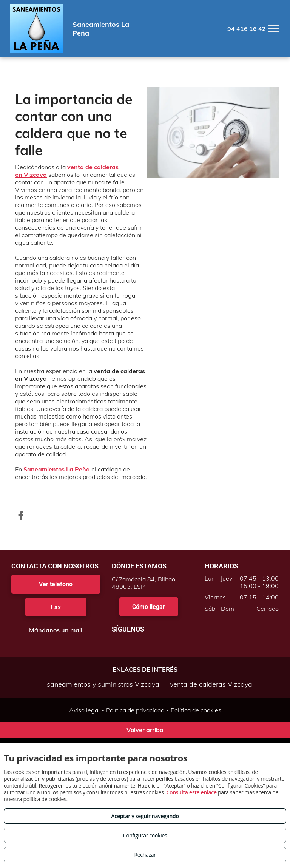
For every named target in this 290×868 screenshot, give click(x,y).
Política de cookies (196, 710)
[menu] (273, 29)
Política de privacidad (135, 710)
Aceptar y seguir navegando (145, 816)
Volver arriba (145, 730)
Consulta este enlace (191, 792)
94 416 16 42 (247, 29)
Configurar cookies (145, 835)
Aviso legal (84, 710)
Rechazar (145, 855)
